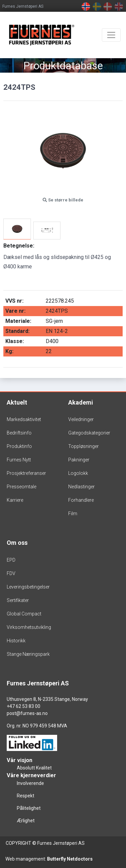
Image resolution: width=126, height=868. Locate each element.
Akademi (81, 402)
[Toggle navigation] (111, 35)
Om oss (17, 543)
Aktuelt (17, 402)
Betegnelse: (19, 246)
